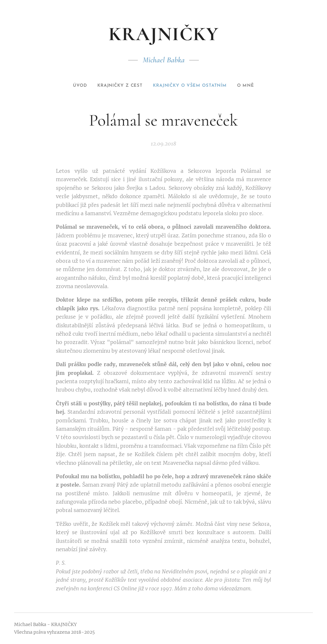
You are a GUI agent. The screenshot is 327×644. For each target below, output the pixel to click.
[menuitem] (70, 86)
